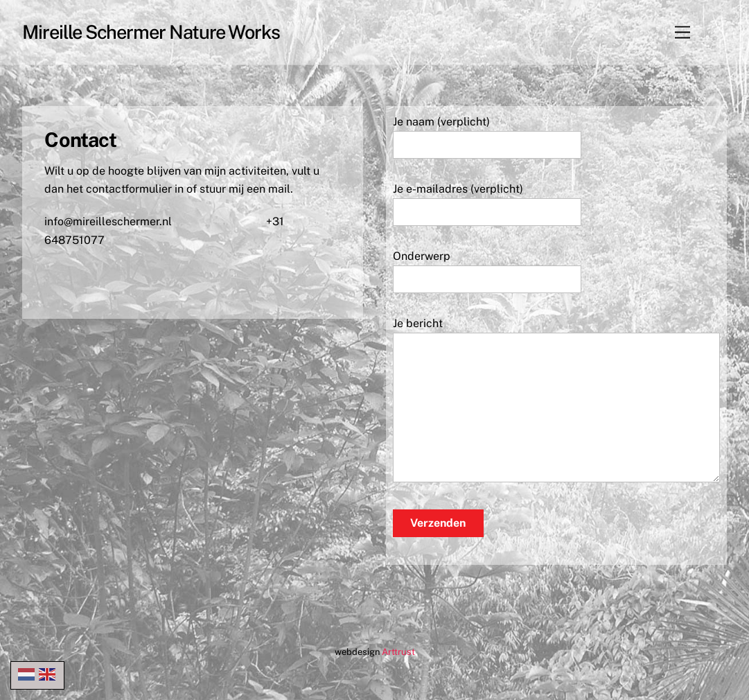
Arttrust (398, 652)
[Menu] (682, 32)
